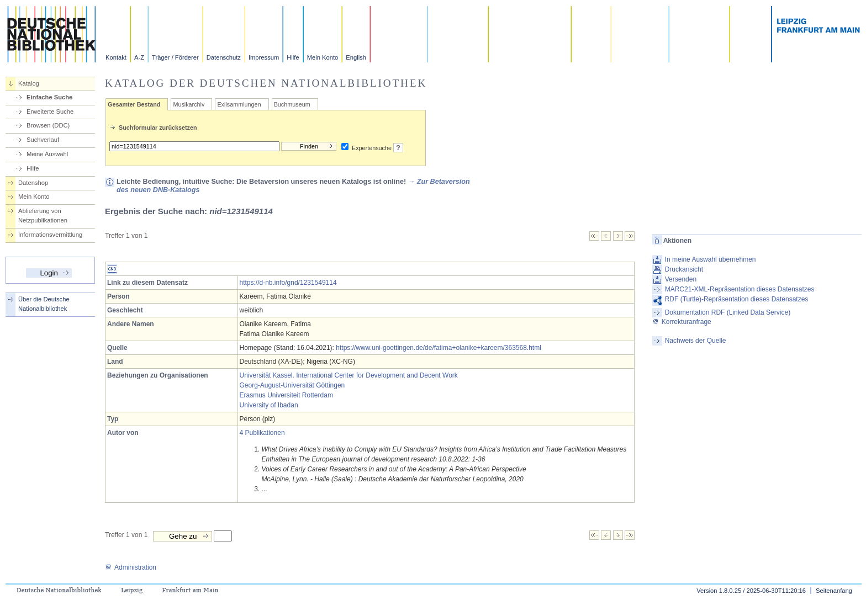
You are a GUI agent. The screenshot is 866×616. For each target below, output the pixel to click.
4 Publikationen (262, 433)
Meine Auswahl (47, 154)
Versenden (681, 279)
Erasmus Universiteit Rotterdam (286, 395)
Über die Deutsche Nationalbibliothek (44, 304)
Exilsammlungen (239, 104)
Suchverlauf (43, 140)
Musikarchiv (189, 104)
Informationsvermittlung (50, 235)
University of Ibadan (269, 405)
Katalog (29, 83)
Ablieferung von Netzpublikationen (43, 216)
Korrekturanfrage (682, 322)
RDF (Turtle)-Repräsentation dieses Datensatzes (737, 299)
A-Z (139, 57)
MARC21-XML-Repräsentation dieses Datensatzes (740, 289)
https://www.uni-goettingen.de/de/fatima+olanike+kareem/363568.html (439, 348)
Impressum (264, 57)
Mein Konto (323, 57)
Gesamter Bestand (134, 104)
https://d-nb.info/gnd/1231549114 (288, 283)
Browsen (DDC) (48, 125)
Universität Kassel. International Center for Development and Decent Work (349, 375)
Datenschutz (224, 57)
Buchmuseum (292, 104)
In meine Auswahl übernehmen (711, 259)
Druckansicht (684, 269)
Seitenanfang (834, 591)
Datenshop (33, 183)
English (356, 57)
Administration (131, 567)
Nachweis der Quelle (696, 341)
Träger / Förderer (175, 57)
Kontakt (116, 57)
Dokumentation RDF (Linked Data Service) (728, 312)
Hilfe (293, 57)
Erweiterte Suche (50, 111)
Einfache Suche (49, 97)
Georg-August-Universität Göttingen (292, 385)
